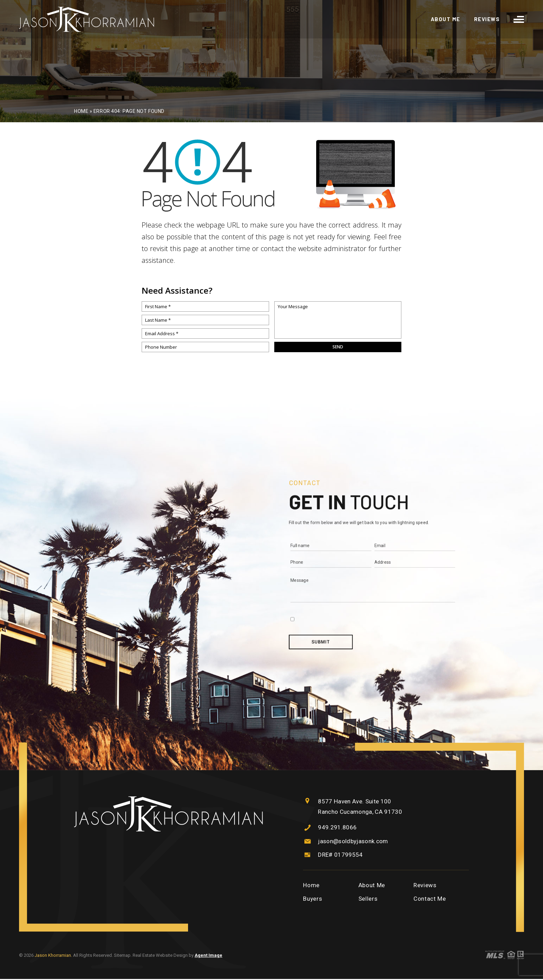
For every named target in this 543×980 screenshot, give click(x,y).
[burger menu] (519, 19)
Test (346, 554)
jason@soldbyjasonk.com (355, 842)
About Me (446, 20)
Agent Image (208, 957)
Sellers (368, 900)
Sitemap (122, 957)
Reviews (487, 20)
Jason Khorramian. (54, 957)
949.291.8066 (337, 828)
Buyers (313, 900)
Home (311, 886)
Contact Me (430, 900)
